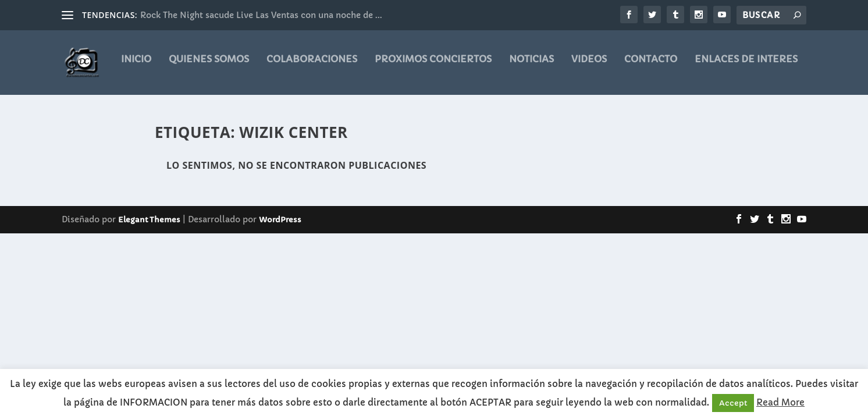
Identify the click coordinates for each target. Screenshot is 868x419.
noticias (531, 67)
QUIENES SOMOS (209, 67)
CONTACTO (651, 67)
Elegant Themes (149, 220)
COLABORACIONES (312, 67)
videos (589, 67)
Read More (780, 402)
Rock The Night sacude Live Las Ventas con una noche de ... (261, 15)
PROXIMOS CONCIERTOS (433, 67)
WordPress (280, 220)
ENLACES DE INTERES (746, 67)
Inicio (136, 67)
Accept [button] (733, 403)
